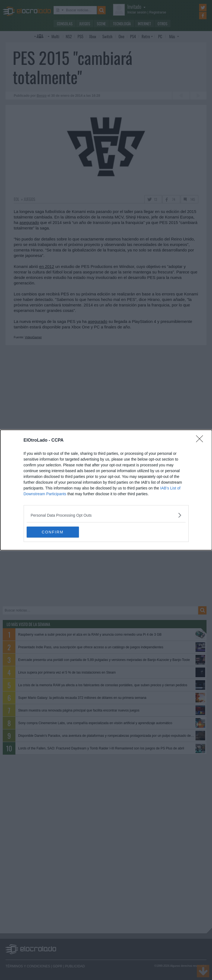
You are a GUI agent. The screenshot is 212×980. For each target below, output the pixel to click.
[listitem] (106, 515)
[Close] (201, 441)
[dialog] (106, 490)
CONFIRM (53, 532)
